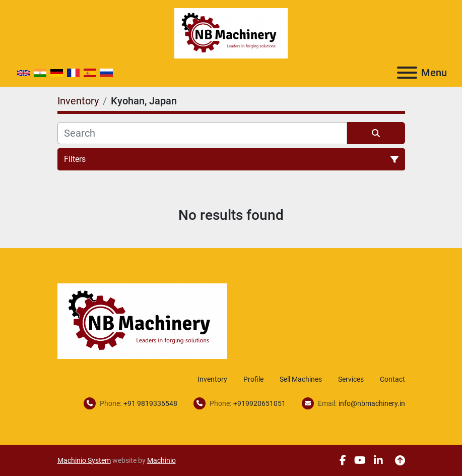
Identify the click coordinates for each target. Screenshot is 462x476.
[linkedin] (378, 460)
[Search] (202, 133)
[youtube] (360, 460)
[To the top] (400, 460)
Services (351, 379)
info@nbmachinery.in (372, 403)
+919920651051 (259, 403)
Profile (253, 379)
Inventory (212, 379)
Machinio (161, 460)
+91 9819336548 (150, 403)
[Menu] (407, 73)
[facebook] (343, 460)
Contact (392, 379)
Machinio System (84, 460)
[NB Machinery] (142, 320)
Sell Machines (301, 379)
